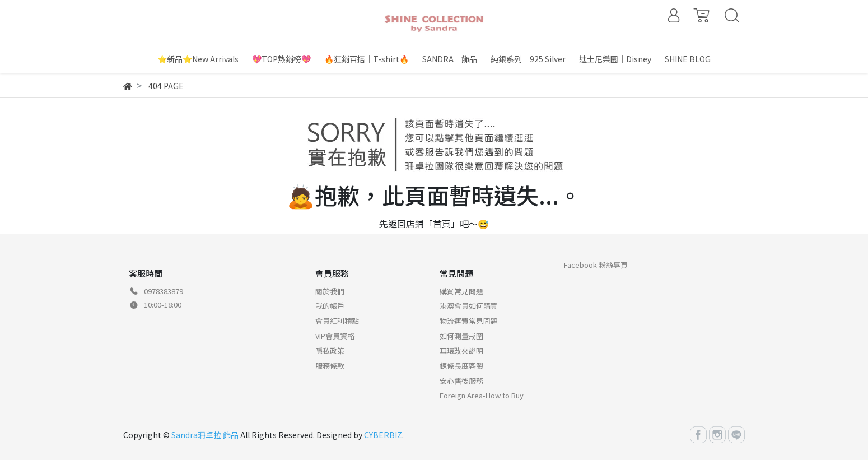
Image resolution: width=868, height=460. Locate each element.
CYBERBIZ (383, 435)
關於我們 (330, 291)
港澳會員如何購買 (469, 306)
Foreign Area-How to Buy (482, 395)
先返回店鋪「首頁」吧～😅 (434, 224)
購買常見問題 (461, 291)
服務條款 (330, 366)
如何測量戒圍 (461, 336)
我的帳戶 (330, 306)
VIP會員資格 (335, 336)
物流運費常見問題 (469, 321)
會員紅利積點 (337, 321)
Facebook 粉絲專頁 (596, 265)
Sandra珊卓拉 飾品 (205, 435)
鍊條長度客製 (461, 366)
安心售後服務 (461, 381)
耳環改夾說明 (461, 350)
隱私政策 (330, 350)
